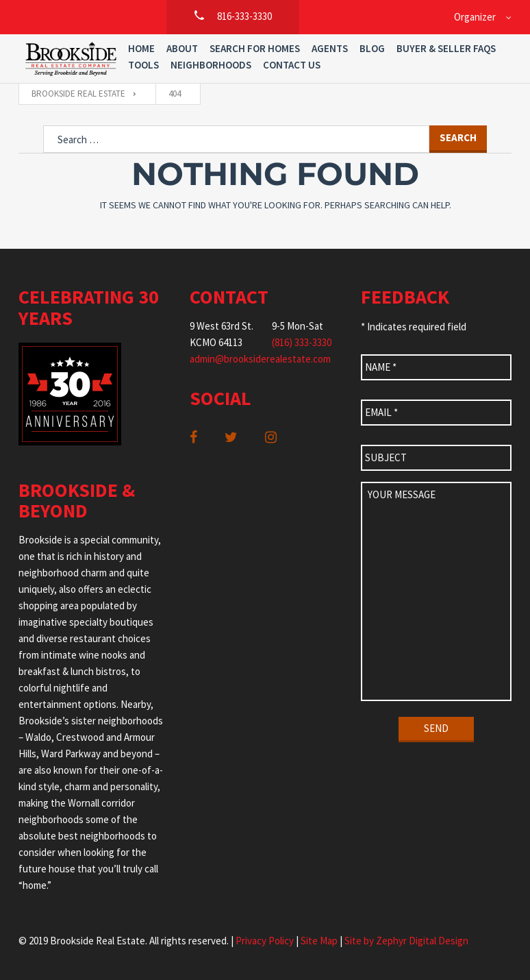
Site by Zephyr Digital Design (406, 941)
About (182, 48)
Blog (372, 48)
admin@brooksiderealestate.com (260, 359)
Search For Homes (255, 48)
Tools (143, 65)
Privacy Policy (265, 941)
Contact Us (292, 65)
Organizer (475, 17)
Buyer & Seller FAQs (446, 48)
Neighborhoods (211, 65)
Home (141, 48)
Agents (330, 48)
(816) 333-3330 (302, 342)
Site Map (319, 941)
